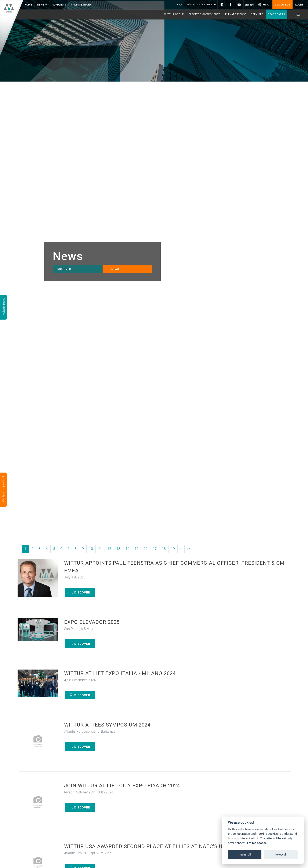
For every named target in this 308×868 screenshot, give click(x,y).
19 (173, 549)
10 (91, 549)
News (42, 5)
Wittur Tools (4, 307)
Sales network (81, 5)
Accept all (245, 855)
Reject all (281, 855)
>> (189, 549)
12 (109, 549)
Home (28, 5)
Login (300, 5)
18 (164, 549)
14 (127, 549)
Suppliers (59, 5)
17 (155, 549)
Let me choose (257, 843)
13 (118, 549)
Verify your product (3, 489)
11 (100, 549)
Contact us (282, 5)
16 (146, 549)
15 (137, 549)
